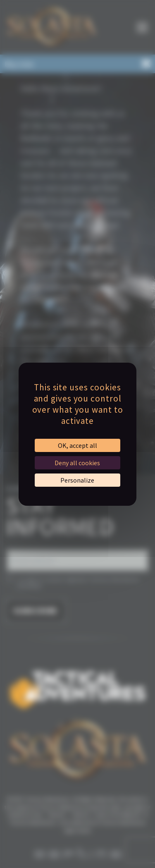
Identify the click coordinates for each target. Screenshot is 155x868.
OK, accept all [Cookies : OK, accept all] (77, 445)
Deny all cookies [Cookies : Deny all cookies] (77, 463)
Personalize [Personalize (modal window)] (77, 480)
